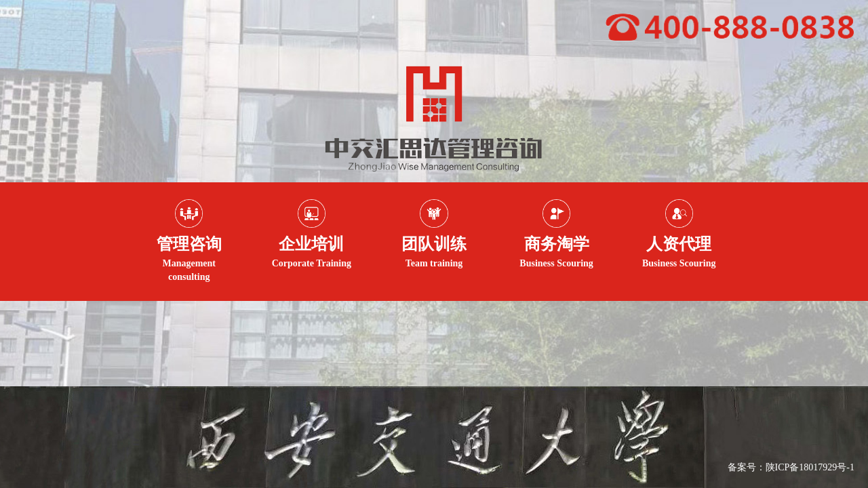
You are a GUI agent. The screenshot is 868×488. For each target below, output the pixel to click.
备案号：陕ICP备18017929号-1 (791, 467)
